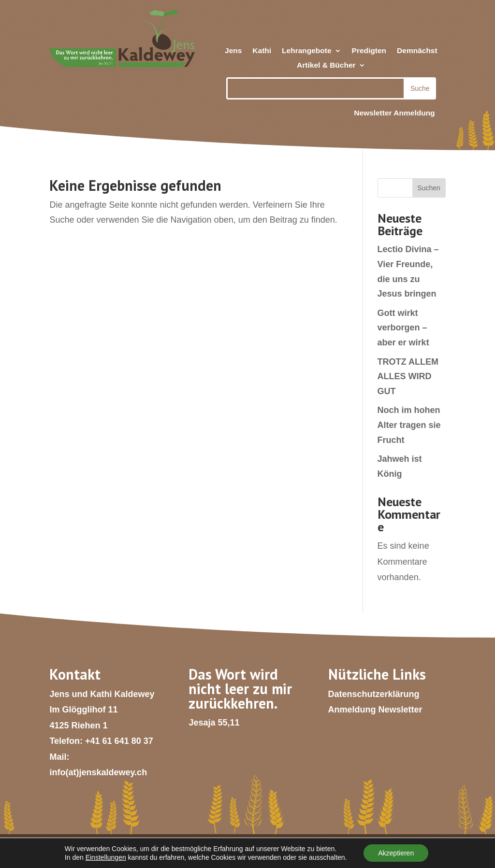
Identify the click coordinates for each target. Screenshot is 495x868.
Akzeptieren (396, 853)
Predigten (369, 51)
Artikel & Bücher (326, 65)
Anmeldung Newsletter (375, 710)
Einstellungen (106, 857)
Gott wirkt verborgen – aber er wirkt (403, 328)
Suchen (429, 188)
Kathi (262, 51)
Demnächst (417, 51)
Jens (233, 51)
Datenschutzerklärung (374, 694)
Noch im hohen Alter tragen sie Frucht (409, 425)
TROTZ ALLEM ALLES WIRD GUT (408, 377)
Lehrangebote (306, 51)
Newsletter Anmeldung (394, 113)
